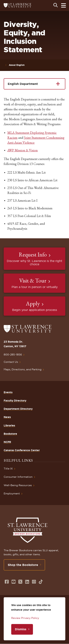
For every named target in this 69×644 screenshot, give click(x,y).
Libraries (9, 425)
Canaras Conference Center (22, 450)
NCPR (7, 442)
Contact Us (11, 362)
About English (17, 65)
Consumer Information (18, 477)
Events (8, 392)
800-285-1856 (13, 355)
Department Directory (18, 409)
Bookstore (10, 434)
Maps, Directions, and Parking (23, 369)
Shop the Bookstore (23, 565)
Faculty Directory (15, 401)
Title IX (8, 469)
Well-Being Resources (18, 485)
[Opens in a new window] (7, 582)
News (7, 417)
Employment (12, 493)
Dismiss (21, 629)
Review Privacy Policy (25, 618)
